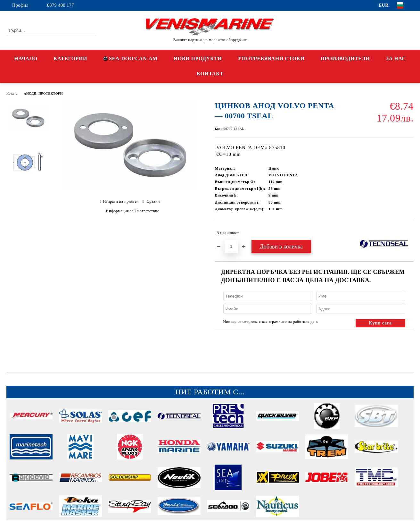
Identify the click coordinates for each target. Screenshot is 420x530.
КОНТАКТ (210, 74)
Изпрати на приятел (121, 201)
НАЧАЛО (26, 59)
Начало (12, 93)
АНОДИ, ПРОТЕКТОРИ (43, 93)
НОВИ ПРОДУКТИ (198, 59)
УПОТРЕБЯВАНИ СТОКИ (271, 59)
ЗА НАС (396, 59)
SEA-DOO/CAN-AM (130, 59)
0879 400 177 (61, 5)
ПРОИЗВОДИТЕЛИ (345, 59)
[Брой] (231, 247)
